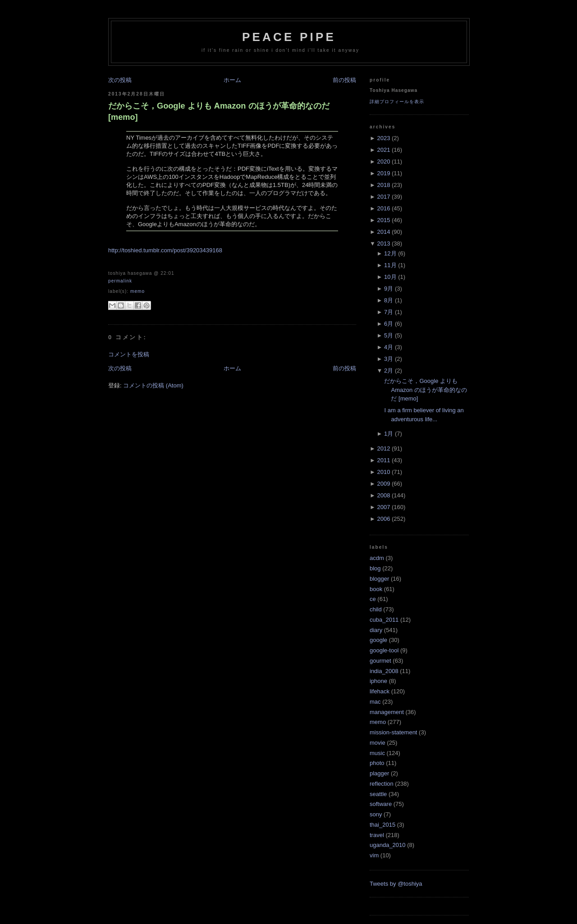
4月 (389, 347)
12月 (390, 253)
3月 (389, 359)
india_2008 (384, 671)
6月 (389, 324)
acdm (377, 558)
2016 (383, 208)
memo (137, 291)
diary (376, 630)
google (378, 640)
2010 (383, 472)
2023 (383, 138)
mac (375, 702)
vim (374, 855)
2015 (383, 220)
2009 (383, 484)
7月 (389, 312)
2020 (383, 162)
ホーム (232, 80)
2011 (383, 460)
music (377, 753)
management (387, 712)
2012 (383, 448)
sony (376, 814)
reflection (382, 784)
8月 (389, 300)
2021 (383, 150)
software (381, 804)
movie (378, 743)
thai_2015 (382, 825)
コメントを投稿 (129, 354)
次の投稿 (120, 80)
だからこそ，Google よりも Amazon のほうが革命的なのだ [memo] (219, 112)
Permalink (120, 281)
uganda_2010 (388, 845)
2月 (389, 371)
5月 (389, 335)
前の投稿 (344, 80)
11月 (390, 265)
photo (377, 763)
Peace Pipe (289, 37)
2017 (383, 197)
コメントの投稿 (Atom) (153, 385)
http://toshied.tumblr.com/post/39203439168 (165, 250)
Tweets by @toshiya (396, 884)
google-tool (384, 650)
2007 (383, 507)
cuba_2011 (384, 620)
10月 (390, 277)
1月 (389, 434)
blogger (379, 579)
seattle (378, 794)
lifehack (380, 691)
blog (375, 568)
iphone (378, 681)
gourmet (380, 661)
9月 (389, 289)
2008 (383, 495)
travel (377, 835)
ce (373, 599)
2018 (383, 185)
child (376, 609)
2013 (383, 244)
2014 (383, 232)
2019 (383, 173)
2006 (383, 519)
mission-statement (393, 732)
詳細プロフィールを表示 (397, 102)
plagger (379, 773)
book (376, 589)
